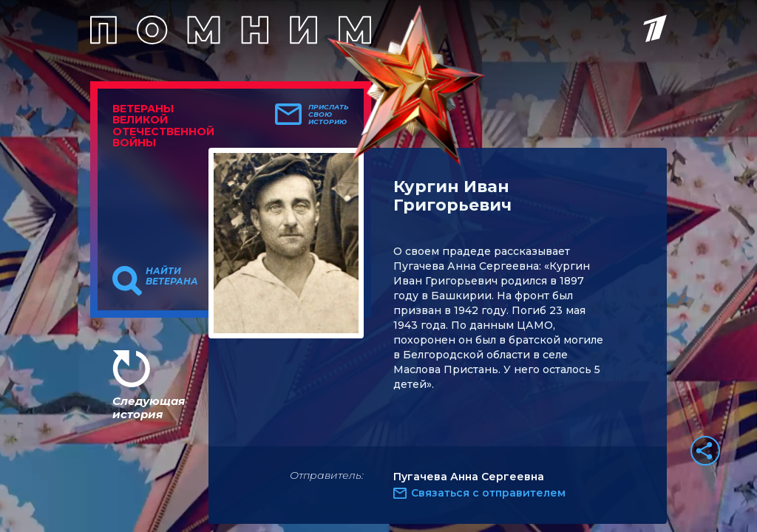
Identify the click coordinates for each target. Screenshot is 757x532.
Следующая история (149, 407)
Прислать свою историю (329, 115)
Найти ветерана (172, 276)
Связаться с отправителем (488, 493)
